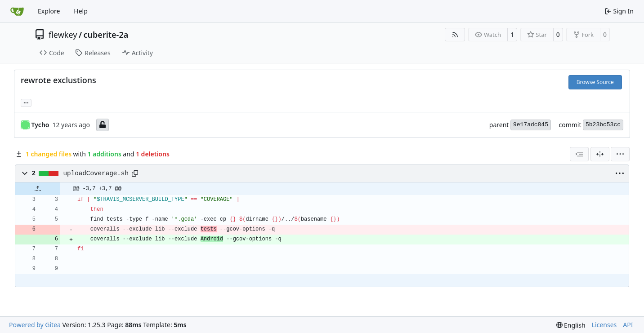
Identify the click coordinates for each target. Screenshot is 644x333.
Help (81, 11)
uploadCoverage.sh (96, 173)
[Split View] (600, 154)
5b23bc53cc (603, 125)
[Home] (17, 11)
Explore (49, 11)
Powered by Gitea (35, 325)
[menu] (620, 154)
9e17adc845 (531, 125)
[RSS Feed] (455, 35)
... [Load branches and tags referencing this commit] (26, 102)
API (628, 325)
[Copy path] (135, 173)
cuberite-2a (106, 35)
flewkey (63, 35)
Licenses (604, 325)
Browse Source (595, 82)
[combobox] (579, 154)
